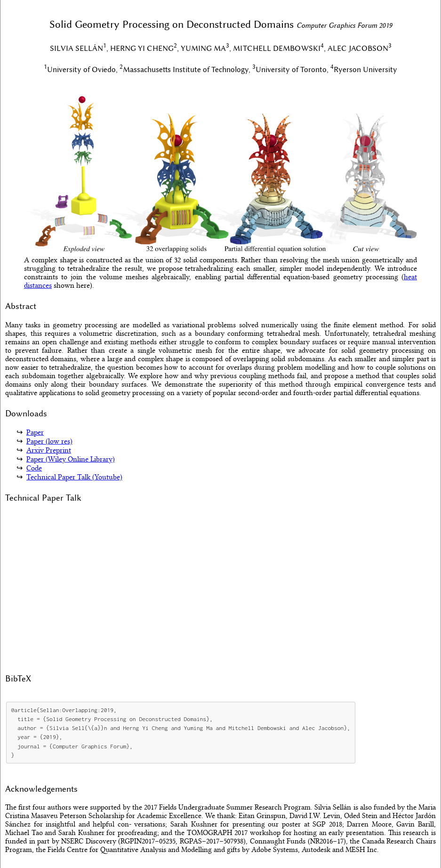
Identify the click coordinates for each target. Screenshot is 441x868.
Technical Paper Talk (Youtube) (74, 477)
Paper (35, 432)
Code (34, 468)
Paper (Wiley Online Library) (71, 459)
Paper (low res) (49, 441)
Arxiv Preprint (49, 450)
